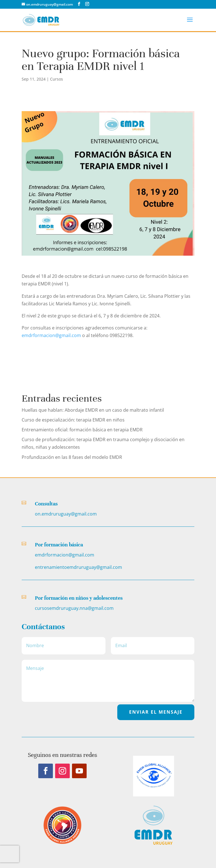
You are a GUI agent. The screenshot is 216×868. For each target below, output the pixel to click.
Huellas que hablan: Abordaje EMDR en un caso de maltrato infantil (93, 410)
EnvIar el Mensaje (156, 712)
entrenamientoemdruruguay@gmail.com (78, 567)
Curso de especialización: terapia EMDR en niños (73, 420)
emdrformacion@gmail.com (51, 335)
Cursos (57, 79)
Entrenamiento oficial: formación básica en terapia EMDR (82, 430)
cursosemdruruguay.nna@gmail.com (74, 608)
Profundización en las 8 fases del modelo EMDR (72, 457)
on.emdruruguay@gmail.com (66, 514)
